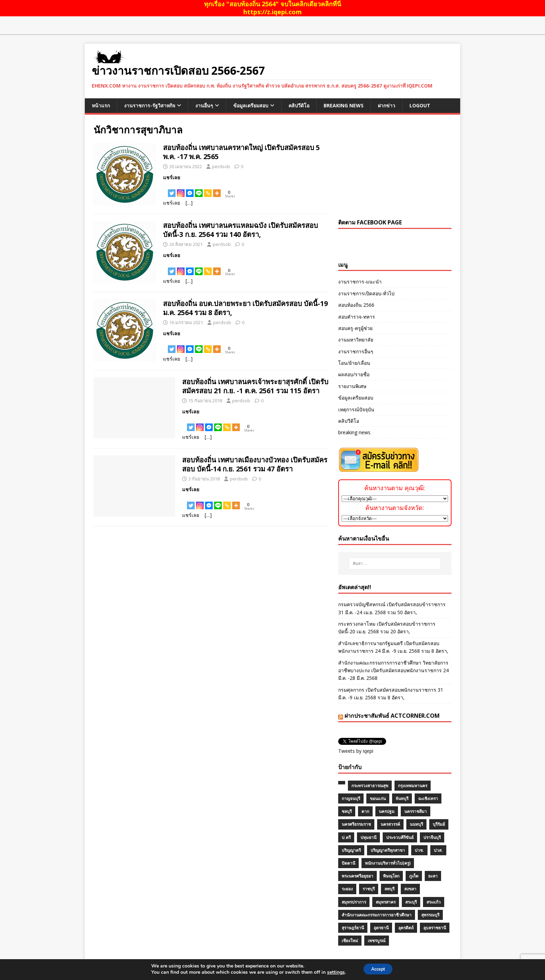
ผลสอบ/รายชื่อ (354, 374)
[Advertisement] (395, 167)
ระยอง (347, 889)
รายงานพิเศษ (352, 386)
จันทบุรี (402, 798)
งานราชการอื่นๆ (356, 351)
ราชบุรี (369, 889)
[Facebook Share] (166, 190)
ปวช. (419, 850)
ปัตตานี (348, 863)
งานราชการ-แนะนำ (360, 282)
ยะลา (433, 876)
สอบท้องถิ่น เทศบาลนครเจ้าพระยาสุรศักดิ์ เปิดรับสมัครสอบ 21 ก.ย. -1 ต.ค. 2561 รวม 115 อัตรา (255, 386)
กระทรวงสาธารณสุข (370, 786)
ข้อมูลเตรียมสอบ (251, 105)
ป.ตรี (346, 837)
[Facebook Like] (164, 190)
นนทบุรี (416, 824)
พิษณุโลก (391, 876)
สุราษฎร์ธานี (353, 928)
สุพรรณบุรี (430, 915)
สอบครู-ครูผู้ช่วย (355, 328)
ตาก (365, 811)
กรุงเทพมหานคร (413, 786)
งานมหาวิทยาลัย (356, 340)
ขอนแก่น (378, 798)
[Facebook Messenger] (190, 190)
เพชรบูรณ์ (377, 941)
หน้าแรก (101, 105)
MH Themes (188, 974)
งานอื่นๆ (204, 105)
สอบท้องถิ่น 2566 (356, 305)
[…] (189, 203)
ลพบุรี (389, 889)
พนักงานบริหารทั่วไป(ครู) (388, 863)
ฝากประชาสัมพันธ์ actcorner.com (392, 716)
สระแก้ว (434, 902)
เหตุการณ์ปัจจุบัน (356, 409)
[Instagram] (181, 190)
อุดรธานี (381, 928)
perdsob (221, 166)
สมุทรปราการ (354, 902)
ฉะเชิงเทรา (428, 798)
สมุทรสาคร (386, 902)
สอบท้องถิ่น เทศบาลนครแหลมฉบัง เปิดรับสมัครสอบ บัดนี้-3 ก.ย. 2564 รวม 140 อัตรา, (241, 230)
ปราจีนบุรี (432, 837)
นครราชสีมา (416, 811)
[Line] (199, 190)
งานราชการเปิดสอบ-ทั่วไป (366, 293)
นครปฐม (387, 811)
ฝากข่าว (387, 105)
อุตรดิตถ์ (406, 928)
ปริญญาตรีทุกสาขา (388, 850)
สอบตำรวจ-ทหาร (357, 317)
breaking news (344, 105)
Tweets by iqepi (356, 751)
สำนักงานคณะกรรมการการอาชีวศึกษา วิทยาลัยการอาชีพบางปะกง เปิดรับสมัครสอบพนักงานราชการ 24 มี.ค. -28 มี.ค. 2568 (393, 670)
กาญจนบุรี (351, 798)
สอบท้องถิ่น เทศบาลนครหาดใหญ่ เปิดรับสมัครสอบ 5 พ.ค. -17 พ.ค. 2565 (241, 152)
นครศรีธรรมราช (356, 824)
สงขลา (410, 889)
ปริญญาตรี (351, 850)
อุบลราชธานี (435, 928)
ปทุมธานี (368, 837)
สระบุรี (411, 902)
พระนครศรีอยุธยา (357, 876)
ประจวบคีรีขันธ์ (400, 837)
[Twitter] (172, 190)
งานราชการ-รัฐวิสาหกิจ (150, 105)
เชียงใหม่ (350, 941)
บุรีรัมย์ (439, 824)
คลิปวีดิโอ (299, 105)
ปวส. (438, 850)
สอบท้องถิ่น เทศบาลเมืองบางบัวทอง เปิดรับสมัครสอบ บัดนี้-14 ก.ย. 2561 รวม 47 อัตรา (255, 464)
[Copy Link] (208, 190)
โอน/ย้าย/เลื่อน (354, 363)
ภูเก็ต (414, 876)
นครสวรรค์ (390, 824)
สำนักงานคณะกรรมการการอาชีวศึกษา (377, 915)
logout (420, 105)
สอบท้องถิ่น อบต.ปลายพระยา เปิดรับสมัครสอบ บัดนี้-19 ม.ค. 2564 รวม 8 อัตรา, (245, 308)
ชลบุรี (347, 811)
